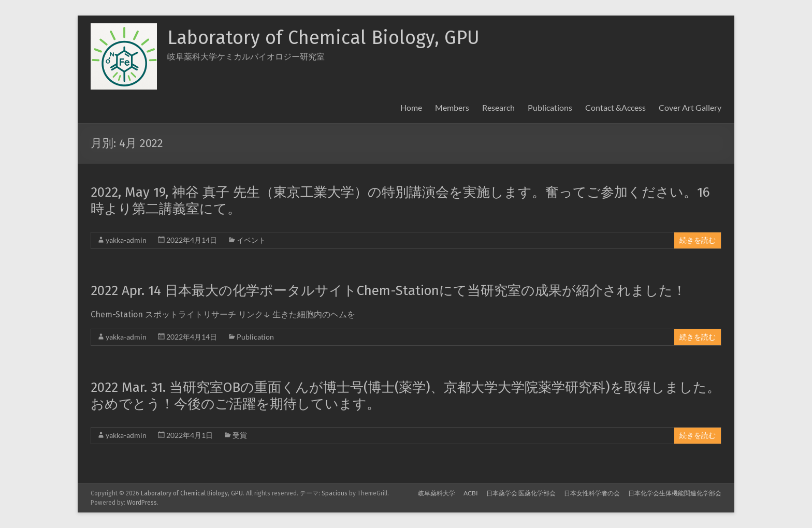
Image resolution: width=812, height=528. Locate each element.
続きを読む (698, 240)
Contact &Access (615, 107)
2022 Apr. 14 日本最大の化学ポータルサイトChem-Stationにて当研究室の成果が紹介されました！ (388, 291)
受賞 (240, 435)
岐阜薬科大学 (437, 493)
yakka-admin (126, 240)
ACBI (471, 493)
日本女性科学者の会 (592, 493)
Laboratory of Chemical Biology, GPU (323, 38)
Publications (550, 107)
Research (498, 107)
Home (411, 107)
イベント (251, 240)
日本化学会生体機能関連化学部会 (675, 493)
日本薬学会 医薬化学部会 (521, 493)
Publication (255, 337)
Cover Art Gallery (690, 107)
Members (452, 107)
